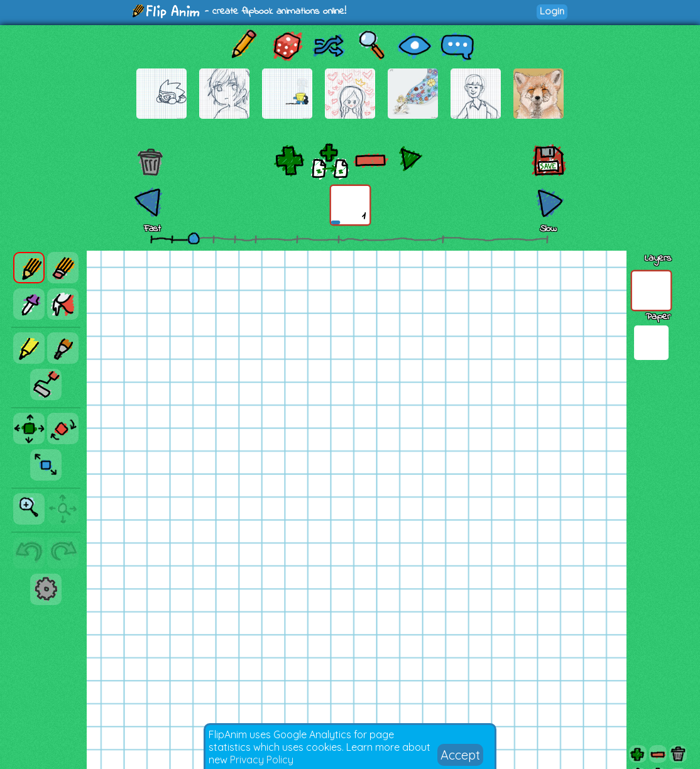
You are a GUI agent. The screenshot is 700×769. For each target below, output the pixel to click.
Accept (460, 755)
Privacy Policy (262, 760)
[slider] (194, 238)
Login (552, 11)
